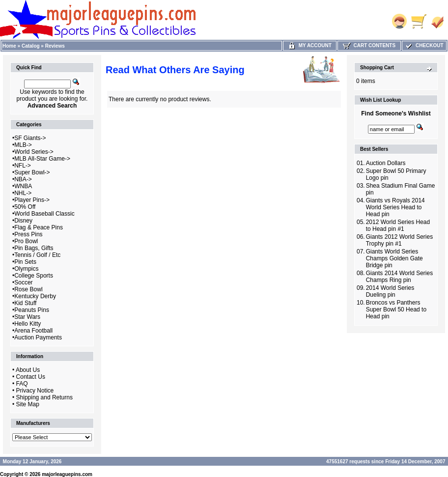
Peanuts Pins (32, 310)
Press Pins (28, 234)
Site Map (28, 404)
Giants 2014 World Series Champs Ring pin (400, 277)
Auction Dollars (386, 163)
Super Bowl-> (32, 172)
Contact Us (31, 377)
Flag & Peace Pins (39, 227)
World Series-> (34, 152)
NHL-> (23, 193)
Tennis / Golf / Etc (37, 255)
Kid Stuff (25, 303)
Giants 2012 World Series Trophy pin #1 (400, 240)
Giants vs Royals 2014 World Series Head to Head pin (395, 207)
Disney (23, 221)
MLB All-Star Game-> (42, 159)
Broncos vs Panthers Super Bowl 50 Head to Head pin (396, 309)
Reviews (55, 46)
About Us (28, 370)
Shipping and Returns (44, 397)
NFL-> (23, 166)
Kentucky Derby (35, 296)
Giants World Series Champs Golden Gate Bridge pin (394, 258)
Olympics (26, 269)
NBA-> (23, 179)
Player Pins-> (32, 200)
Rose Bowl (28, 289)
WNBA (23, 186)
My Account (310, 45)
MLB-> (23, 145)
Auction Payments (38, 337)
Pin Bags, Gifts (34, 248)
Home (9, 46)
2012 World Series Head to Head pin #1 (398, 225)
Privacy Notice (35, 391)
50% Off (25, 207)
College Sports (34, 276)
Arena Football (33, 331)
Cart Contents (369, 45)
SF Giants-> (30, 138)
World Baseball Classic (44, 214)
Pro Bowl (26, 241)
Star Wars (27, 317)
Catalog (31, 46)
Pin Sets (25, 262)
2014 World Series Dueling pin (390, 291)
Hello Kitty (28, 324)
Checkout (424, 45)
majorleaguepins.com (67, 474)
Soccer (23, 282)
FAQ (22, 384)
